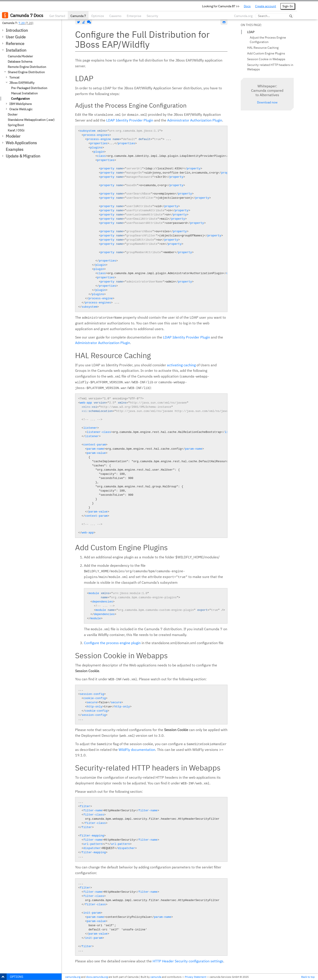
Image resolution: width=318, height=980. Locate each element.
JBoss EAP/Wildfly (22, 83)
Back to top (308, 977)
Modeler (13, 136)
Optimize (98, 16)
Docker (13, 114)
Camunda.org (243, 16)
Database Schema (20, 62)
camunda (156, 977)
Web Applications (21, 143)
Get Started (57, 16)
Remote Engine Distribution (27, 67)
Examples (15, 149)
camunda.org (73, 977)
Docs (247, 6)
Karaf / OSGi (16, 130)
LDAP (251, 32)
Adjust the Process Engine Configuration (268, 40)
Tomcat (14, 77)
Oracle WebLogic (21, 109)
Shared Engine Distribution (26, 72)
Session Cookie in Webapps (266, 59)
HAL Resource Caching (263, 48)
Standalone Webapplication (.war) (31, 120)
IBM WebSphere (21, 104)
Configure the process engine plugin (112, 643)
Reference (15, 44)
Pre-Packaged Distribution (29, 88)
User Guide (16, 37)
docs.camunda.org (97, 977)
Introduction (17, 30)
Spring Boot (16, 125)
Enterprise (134, 16)
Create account (266, 6)
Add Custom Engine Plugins (266, 53)
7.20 (22, 23)
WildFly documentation (137, 750)
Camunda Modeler (20, 56)
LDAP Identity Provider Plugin (130, 120)
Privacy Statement (196, 977)
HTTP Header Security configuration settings (188, 961)
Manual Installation (24, 93)
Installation (16, 50)
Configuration (20, 99)
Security (152, 16)
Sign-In (288, 6)
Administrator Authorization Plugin (195, 120)
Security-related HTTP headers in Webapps (270, 67)
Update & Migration (23, 156)
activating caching (181, 365)
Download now (267, 102)
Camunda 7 (78, 16)
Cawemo (115, 16)
